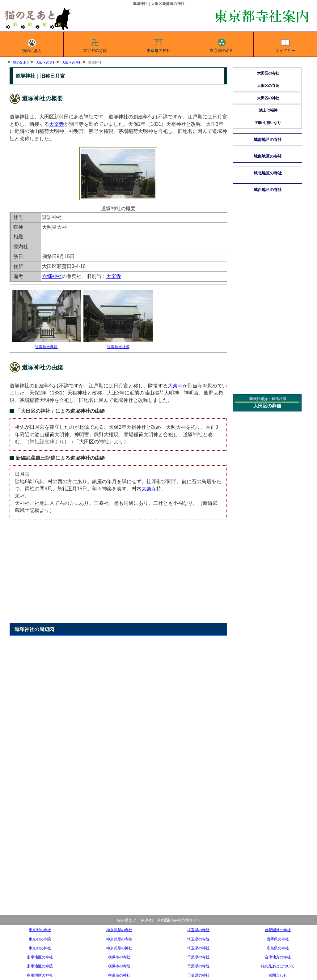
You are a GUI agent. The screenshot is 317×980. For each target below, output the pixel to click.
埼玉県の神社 (198, 948)
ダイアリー (285, 45)
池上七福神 (268, 110)
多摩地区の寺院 (40, 966)
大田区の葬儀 (267, 406)
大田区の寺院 (268, 86)
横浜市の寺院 (119, 966)
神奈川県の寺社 (119, 930)
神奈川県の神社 (119, 948)
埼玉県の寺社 (198, 930)
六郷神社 (52, 276)
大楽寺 (57, 124)
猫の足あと (32, 45)
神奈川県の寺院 (119, 939)
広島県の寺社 (278, 948)
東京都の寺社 (40, 930)
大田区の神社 (72, 62)
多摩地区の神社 (40, 975)
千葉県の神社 (198, 975)
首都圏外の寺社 (278, 930)
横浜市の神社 (119, 975)
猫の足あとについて (278, 966)
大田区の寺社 (46, 62)
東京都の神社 (158, 45)
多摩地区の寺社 (40, 957)
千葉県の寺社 (198, 957)
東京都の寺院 (95, 45)
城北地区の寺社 (268, 173)
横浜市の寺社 (119, 957)
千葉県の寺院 (198, 966)
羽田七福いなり (268, 123)
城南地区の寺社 (268, 140)
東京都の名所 (222, 45)
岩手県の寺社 (278, 939)
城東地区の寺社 (268, 156)
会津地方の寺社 (278, 957)
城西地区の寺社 (268, 190)
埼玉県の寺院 (198, 939)
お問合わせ (278, 975)
